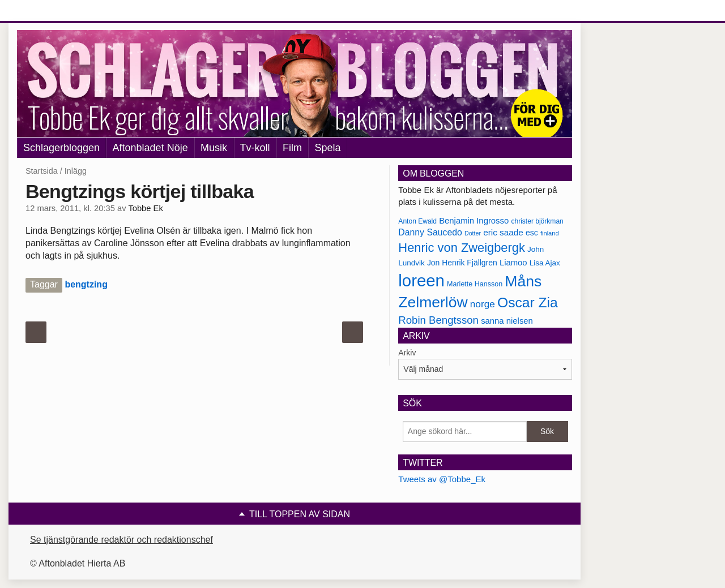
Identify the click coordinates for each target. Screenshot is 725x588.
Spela (327, 148)
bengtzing (86, 284)
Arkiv (407, 353)
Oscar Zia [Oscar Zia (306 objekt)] (528, 302)
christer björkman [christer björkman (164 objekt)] (537, 221)
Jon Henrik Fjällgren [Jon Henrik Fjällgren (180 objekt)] (462, 263)
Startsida (42, 171)
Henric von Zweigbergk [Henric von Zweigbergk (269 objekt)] (462, 248)
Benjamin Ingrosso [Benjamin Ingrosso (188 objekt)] (474, 221)
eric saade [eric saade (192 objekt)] (503, 232)
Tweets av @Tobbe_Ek (442, 479)
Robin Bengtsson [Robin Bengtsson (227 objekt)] (438, 320)
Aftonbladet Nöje (150, 148)
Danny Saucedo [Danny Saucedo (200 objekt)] (430, 232)
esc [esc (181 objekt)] (532, 233)
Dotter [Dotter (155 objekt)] (473, 233)
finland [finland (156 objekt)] (550, 233)
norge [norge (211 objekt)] (483, 304)
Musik (214, 148)
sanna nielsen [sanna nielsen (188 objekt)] (507, 321)
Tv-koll (255, 148)
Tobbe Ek (145, 208)
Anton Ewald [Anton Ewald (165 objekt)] (417, 221)
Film (292, 148)
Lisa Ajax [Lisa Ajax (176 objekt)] (545, 263)
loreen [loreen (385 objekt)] (421, 280)
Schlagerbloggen (61, 148)
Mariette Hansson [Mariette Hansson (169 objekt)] (475, 284)
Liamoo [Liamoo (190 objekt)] (513, 263)
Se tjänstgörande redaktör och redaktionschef (121, 540)
